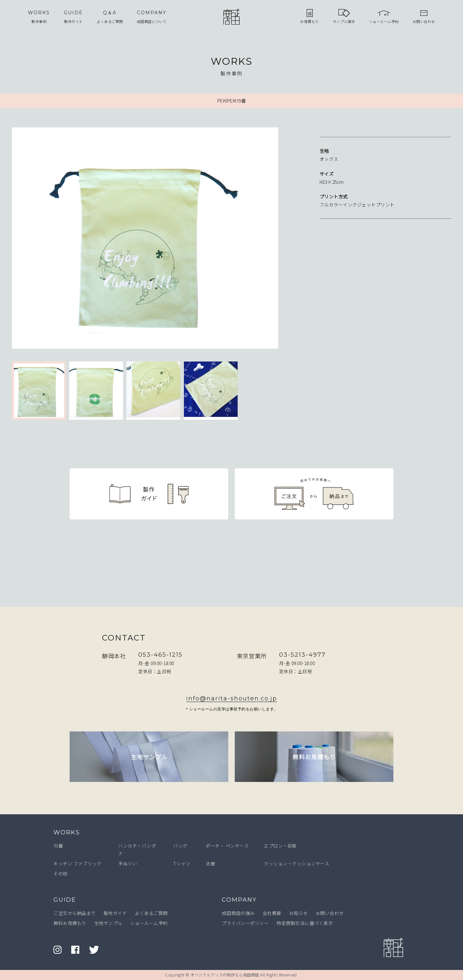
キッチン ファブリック (78, 863)
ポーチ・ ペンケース (227, 846)
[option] (155, 239)
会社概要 (272, 913)
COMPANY (239, 900)
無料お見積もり (70, 923)
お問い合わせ (330, 913)
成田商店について (152, 17)
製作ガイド (73, 17)
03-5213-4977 (302, 655)
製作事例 (39, 17)
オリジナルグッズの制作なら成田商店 (225, 975)
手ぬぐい (128, 863)
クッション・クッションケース (297, 863)
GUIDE (65, 900)
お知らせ (299, 913)
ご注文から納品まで (75, 913)
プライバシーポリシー (245, 923)
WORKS (67, 832)
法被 (210, 863)
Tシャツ (182, 863)
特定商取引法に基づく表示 (305, 923)
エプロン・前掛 (280, 846)
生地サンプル (108, 923)
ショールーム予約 (149, 923)
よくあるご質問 (110, 17)
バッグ (180, 846)
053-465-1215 (160, 655)
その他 (61, 874)
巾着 (58, 846)
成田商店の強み (238, 913)
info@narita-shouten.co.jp (232, 698)
